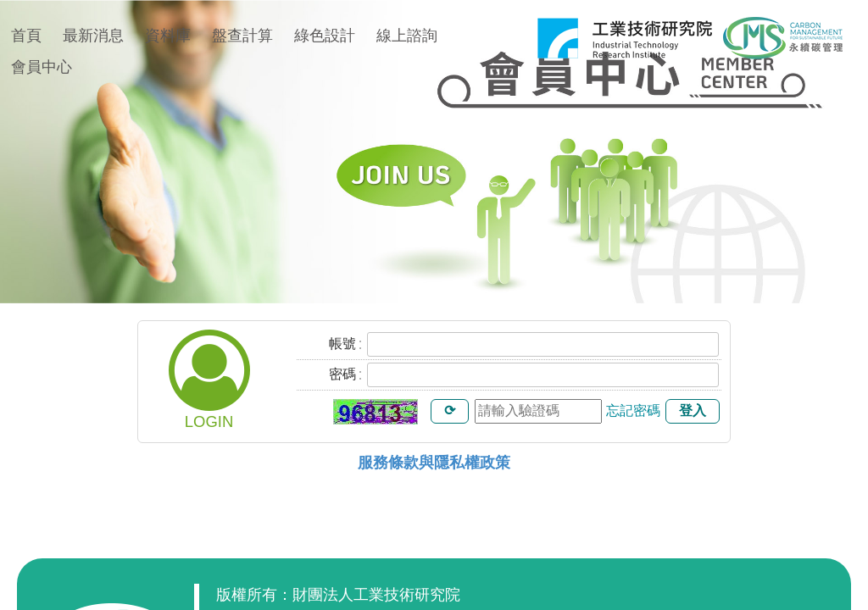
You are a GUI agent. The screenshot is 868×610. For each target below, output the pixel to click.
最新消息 (93, 36)
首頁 (26, 36)
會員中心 (42, 67)
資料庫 (168, 36)
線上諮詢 (407, 36)
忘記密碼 (633, 410)
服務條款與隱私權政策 (434, 462)
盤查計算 (242, 36)
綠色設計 (325, 36)
